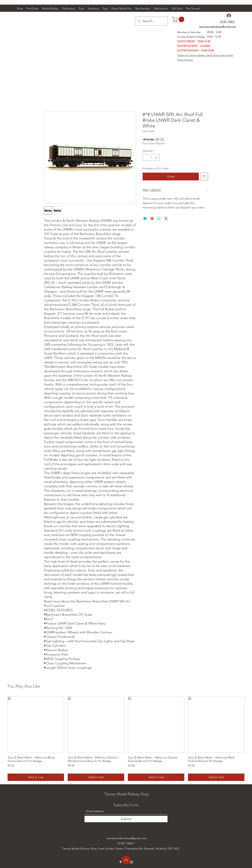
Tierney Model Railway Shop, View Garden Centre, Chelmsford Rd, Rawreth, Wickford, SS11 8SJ (120, 849)
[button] (50, 8)
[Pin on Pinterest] (152, 219)
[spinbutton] (151, 157)
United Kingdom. (72, 854)
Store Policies (185, 60)
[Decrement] (145, 157)
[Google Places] (120, 862)
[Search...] (151, 21)
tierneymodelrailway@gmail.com (127, 838)
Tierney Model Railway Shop (127, 794)
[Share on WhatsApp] (159, 219)
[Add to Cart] (36, 777)
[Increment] (157, 157)
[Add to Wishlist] (204, 177)
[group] (126, 739)
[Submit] (126, 819)
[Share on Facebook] (145, 219)
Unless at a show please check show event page (205, 55)
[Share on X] (166, 219)
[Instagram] (132, 862)
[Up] (126, 860)
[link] (179, 19)
